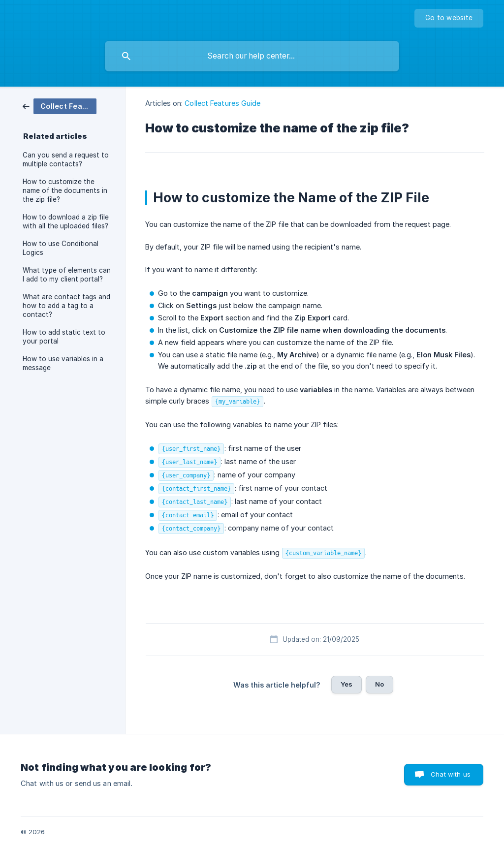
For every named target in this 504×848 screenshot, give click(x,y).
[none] (449, 18)
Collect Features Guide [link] (222, 103)
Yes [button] (346, 684)
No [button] (379, 684)
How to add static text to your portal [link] (64, 337)
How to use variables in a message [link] (63, 363)
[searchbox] (252, 56)
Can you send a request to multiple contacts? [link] (66, 159)
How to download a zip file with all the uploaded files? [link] (66, 221)
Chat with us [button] (451, 774)
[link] (60, 106)
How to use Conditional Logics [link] (61, 248)
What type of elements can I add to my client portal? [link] (67, 275)
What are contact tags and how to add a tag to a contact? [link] (66, 306)
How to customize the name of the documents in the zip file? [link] (65, 190)
